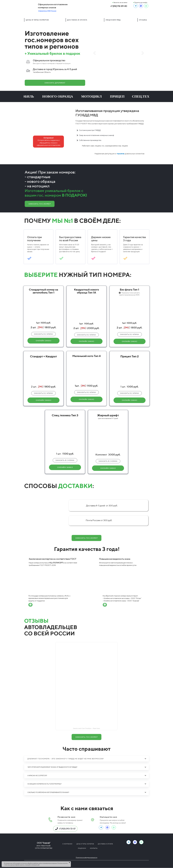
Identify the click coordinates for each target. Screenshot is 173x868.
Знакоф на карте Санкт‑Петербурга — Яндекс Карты (87, 728)
